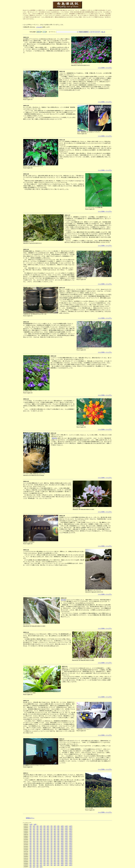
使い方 (103, 32)
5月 (44, 826)
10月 (62, 826)
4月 (41, 826)
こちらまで (39, 27)
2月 (34, 826)
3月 (37, 826)
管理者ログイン (30, 818)
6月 (48, 826)
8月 (55, 826)
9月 (58, 826)
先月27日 (54, 438)
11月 (31, 824)
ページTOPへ (102, 68)
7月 (51, 826)
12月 (35, 824)
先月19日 (63, 600)
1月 (30, 826)
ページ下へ (109, 68)
